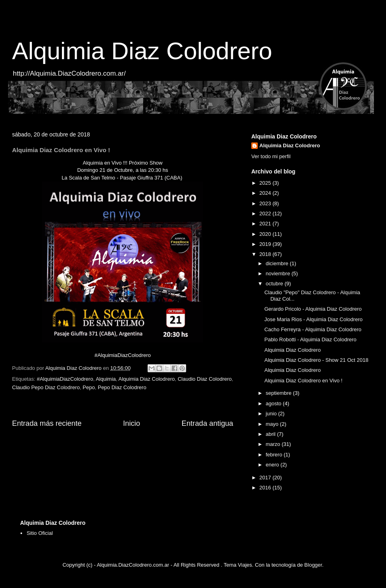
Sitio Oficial (40, 533)
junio (272, 414)
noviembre (279, 273)
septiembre (279, 393)
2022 (266, 214)
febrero (275, 455)
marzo (274, 444)
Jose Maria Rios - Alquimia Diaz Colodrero (313, 319)
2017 (266, 478)
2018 (266, 254)
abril (271, 434)
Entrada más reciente (47, 423)
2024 (266, 193)
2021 (266, 224)
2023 (266, 203)
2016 (266, 488)
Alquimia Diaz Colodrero (142, 51)
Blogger (313, 565)
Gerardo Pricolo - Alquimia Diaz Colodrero (313, 309)
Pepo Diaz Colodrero (122, 387)
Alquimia (106, 379)
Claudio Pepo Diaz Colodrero (46, 387)
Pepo (89, 387)
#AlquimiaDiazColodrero (65, 379)
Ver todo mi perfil (271, 156)
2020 (266, 234)
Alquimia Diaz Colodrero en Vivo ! (303, 381)
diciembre (278, 263)
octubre (275, 284)
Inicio (131, 423)
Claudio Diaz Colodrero (205, 379)
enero (273, 465)
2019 (266, 244)
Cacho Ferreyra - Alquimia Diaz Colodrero (313, 329)
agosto (274, 403)
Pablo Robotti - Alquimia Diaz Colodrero (310, 339)
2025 (266, 183)
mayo (273, 424)
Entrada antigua (207, 423)
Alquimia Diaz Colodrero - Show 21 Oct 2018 (316, 360)
